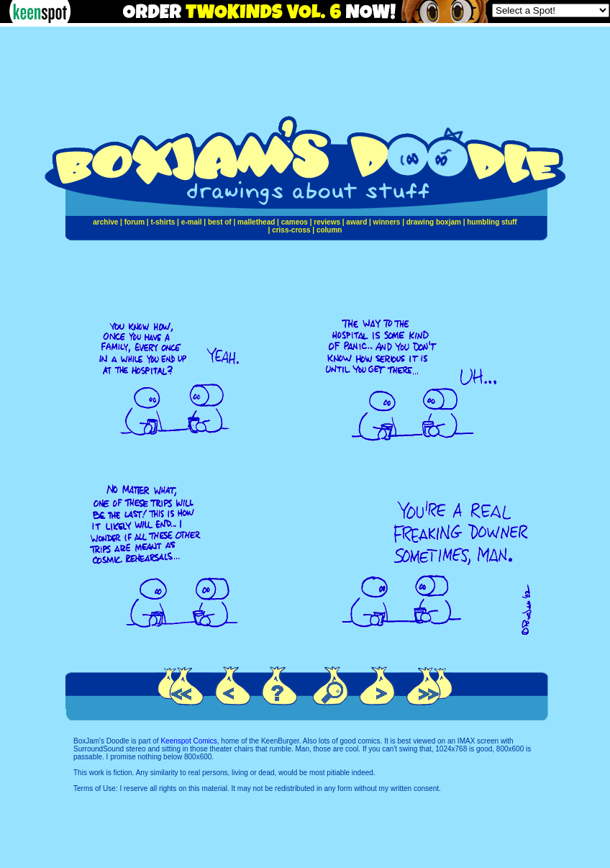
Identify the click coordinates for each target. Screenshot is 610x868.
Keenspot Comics (188, 741)
